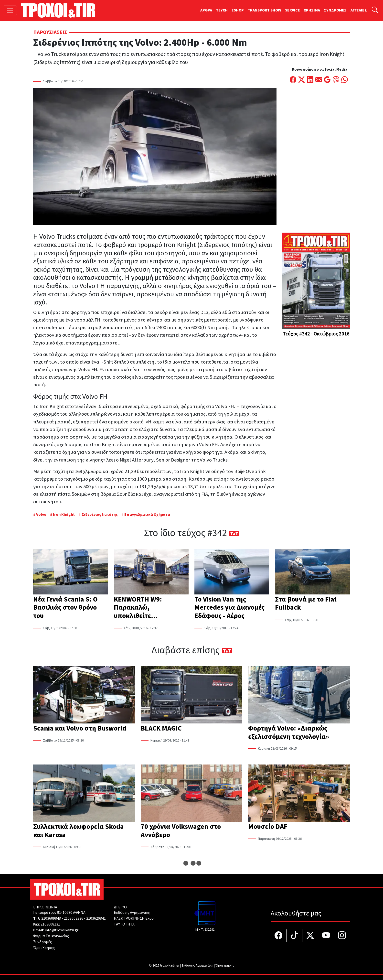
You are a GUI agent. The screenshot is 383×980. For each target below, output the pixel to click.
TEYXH (222, 10)
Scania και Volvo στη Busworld (80, 728)
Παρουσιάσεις (50, 32)
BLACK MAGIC (161, 728)
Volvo (41, 515)
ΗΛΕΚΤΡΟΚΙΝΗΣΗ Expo (134, 918)
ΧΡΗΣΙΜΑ (312, 10)
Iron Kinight (64, 515)
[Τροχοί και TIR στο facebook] (279, 936)
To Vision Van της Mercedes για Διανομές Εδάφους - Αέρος (229, 608)
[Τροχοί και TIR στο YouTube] (326, 936)
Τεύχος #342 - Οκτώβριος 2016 (316, 334)
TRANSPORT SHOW (264, 10)
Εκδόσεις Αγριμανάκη (132, 913)
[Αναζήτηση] (375, 10)
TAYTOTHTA (124, 924)
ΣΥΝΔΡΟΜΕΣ (335, 10)
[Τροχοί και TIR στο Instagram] (342, 936)
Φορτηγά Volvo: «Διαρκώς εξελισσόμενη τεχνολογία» (289, 732)
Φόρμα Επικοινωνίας (51, 936)
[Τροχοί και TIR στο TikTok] (294, 936)
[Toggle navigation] (10, 10)
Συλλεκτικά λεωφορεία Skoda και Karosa (79, 831)
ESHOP (238, 10)
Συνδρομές (43, 942)
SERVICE (293, 10)
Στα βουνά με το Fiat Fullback (306, 603)
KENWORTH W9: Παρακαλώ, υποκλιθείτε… (138, 608)
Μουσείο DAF (268, 827)
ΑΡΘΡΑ (206, 10)
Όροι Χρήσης (44, 948)
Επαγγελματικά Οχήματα (147, 515)
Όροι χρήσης (225, 966)
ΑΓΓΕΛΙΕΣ (359, 10)
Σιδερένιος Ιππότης (100, 515)
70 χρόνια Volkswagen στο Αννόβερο (181, 831)
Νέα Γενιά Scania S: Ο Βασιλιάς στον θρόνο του (65, 608)
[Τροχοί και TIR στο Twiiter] (310, 936)
